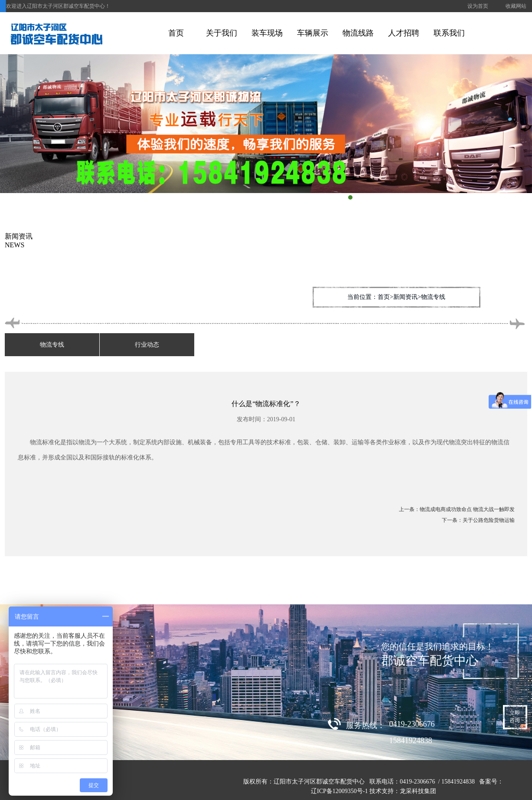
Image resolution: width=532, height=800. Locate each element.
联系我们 (449, 33)
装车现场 (267, 33)
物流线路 (358, 33)
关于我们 (222, 33)
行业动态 (147, 345)
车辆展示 (313, 33)
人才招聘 (404, 33)
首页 (176, 33)
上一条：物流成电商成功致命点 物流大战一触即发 (457, 509)
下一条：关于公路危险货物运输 (478, 520)
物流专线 (52, 345)
